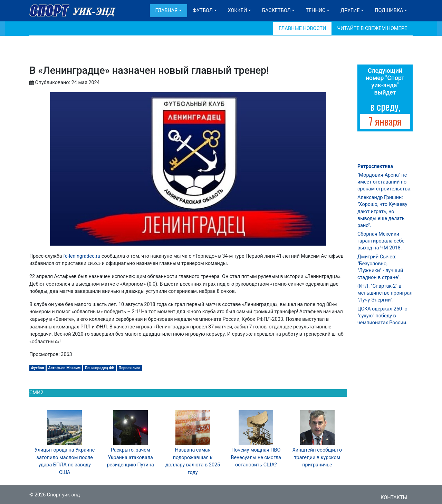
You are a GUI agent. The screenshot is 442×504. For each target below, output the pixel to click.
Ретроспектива (375, 166)
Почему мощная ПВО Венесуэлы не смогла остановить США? (256, 457)
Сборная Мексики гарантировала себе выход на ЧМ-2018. (381, 241)
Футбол (203, 11)
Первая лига (130, 368)
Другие (350, 11)
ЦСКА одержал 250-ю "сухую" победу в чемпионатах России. (382, 316)
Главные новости (302, 28)
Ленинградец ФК (100, 368)
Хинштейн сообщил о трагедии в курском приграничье (317, 457)
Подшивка (389, 11)
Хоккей (238, 11)
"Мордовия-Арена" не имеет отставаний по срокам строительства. (385, 182)
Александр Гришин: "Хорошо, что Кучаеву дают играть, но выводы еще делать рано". (382, 211)
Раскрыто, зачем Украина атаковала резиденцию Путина (130, 457)
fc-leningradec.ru (82, 256)
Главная (167, 11)
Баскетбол (276, 11)
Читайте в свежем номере (372, 28)
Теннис (315, 11)
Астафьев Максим (65, 368)
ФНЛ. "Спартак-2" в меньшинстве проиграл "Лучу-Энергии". (385, 293)
